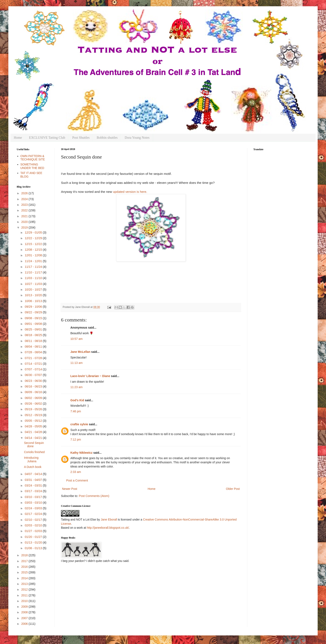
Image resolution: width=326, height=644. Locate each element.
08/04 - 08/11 (34, 347)
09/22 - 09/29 (34, 312)
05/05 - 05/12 (34, 421)
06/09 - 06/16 (34, 392)
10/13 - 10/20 (34, 295)
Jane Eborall (109, 520)
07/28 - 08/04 (34, 352)
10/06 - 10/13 (34, 301)
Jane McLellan (80, 352)
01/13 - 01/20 (34, 542)
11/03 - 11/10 (34, 278)
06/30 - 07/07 (34, 375)
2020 (25, 222)
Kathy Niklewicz (81, 453)
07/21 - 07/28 (34, 358)
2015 (25, 572)
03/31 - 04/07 (34, 480)
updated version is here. (130, 192)
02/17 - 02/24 (34, 514)
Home (18, 138)
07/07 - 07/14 (34, 369)
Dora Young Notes (137, 138)
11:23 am (76, 387)
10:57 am (76, 339)
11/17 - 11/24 (34, 267)
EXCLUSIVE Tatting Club (47, 138)
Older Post (233, 489)
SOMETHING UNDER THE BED (32, 166)
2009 (25, 607)
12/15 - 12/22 (34, 244)
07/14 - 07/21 (34, 364)
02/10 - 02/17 (34, 520)
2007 (25, 618)
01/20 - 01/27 (34, 537)
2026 (25, 193)
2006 (25, 624)
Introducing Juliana (31, 459)
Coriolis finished (34, 452)
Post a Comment (77, 480)
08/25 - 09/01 (34, 329)
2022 (25, 210)
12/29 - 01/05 (34, 232)
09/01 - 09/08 (34, 324)
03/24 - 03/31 (34, 485)
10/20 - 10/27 (34, 290)
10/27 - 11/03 (34, 284)
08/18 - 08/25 (34, 335)
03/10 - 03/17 (34, 497)
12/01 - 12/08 (34, 255)
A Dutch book (33, 467)
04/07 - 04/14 (34, 474)
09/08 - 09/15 (34, 318)
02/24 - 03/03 (34, 508)
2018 (25, 555)
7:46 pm (76, 411)
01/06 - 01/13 (34, 548)
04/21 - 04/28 (34, 432)
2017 (25, 561)
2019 (25, 227)
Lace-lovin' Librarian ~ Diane (90, 376)
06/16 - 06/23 (34, 386)
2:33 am (76, 472)
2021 (25, 216)
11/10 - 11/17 (34, 272)
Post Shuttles (81, 138)
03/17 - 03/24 (34, 491)
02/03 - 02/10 (34, 525)
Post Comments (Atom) (94, 496)
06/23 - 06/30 (34, 381)
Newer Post (70, 489)
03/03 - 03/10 (34, 503)
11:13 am (76, 363)
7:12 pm (76, 439)
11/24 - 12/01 (34, 261)
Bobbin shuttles (107, 138)
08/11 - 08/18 (34, 341)
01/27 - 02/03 (34, 531)
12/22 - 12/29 (34, 238)
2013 (25, 584)
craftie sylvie (79, 424)
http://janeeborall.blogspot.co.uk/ (108, 528)
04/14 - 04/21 (34, 438)
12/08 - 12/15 (34, 250)
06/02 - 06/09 (34, 398)
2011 (25, 595)
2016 (25, 567)
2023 (25, 205)
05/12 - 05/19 (34, 415)
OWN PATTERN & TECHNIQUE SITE (33, 158)
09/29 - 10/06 (34, 307)
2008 (25, 612)
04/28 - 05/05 (34, 426)
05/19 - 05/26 (34, 409)
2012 (25, 589)
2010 (25, 601)
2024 (25, 199)
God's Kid (77, 400)
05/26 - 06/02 (34, 404)
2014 (25, 578)
